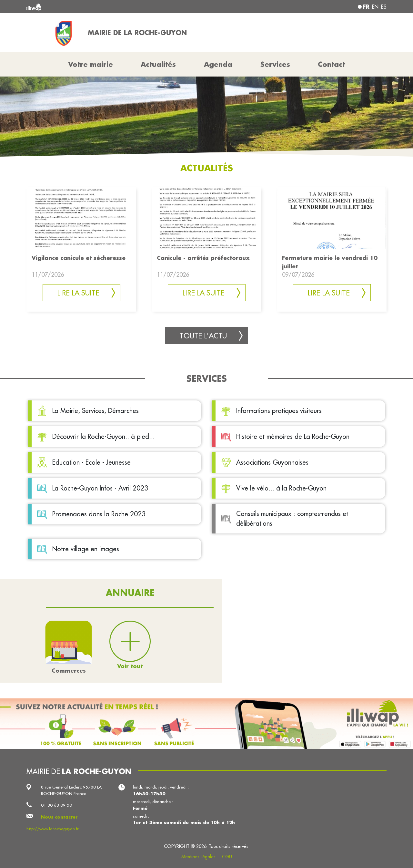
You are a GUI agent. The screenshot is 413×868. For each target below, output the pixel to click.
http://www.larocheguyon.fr (53, 829)
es (384, 7)
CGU (227, 857)
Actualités (158, 64)
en (375, 7)
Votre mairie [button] (91, 64)
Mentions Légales (198, 857)
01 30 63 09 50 (56, 805)
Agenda (218, 64)
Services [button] (275, 64)
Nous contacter (59, 817)
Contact (331, 64)
